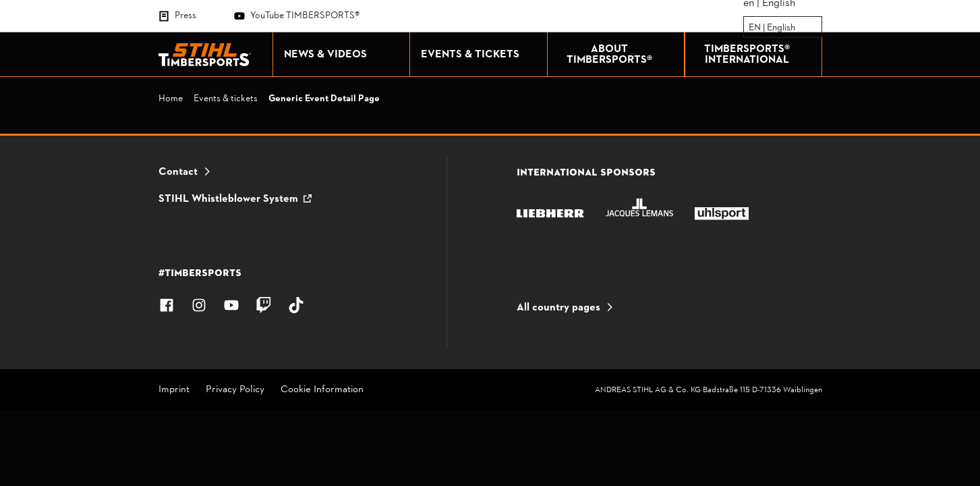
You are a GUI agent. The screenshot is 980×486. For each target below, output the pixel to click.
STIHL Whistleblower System (228, 199)
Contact (178, 172)
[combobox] (750, 28)
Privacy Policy (235, 390)
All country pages (558, 308)
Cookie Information (322, 390)
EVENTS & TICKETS (480, 55)
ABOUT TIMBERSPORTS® (622, 55)
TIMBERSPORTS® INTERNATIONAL (759, 55)
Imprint (174, 390)
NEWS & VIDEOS (343, 55)
